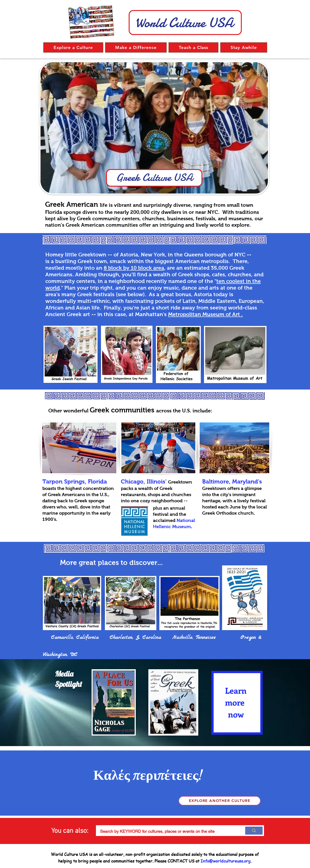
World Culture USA (184, 23)
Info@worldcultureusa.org (226, 861)
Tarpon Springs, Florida (75, 481)
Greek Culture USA (154, 177)
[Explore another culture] (220, 801)
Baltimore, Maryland (230, 481)
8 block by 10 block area (134, 268)
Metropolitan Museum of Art (204, 314)
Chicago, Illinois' (144, 481)
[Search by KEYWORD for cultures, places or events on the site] (167, 831)
